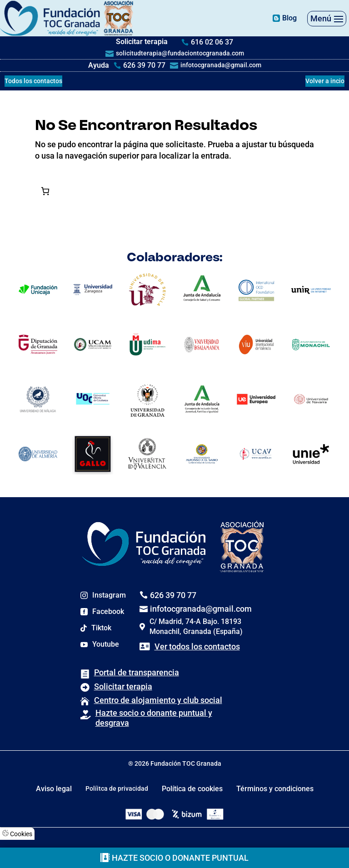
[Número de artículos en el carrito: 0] (45, 191)
